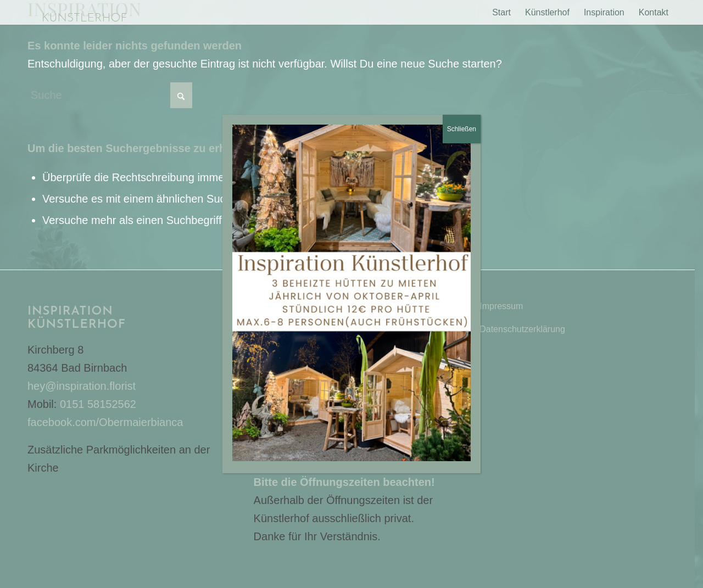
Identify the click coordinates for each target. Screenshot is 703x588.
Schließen (462, 129)
